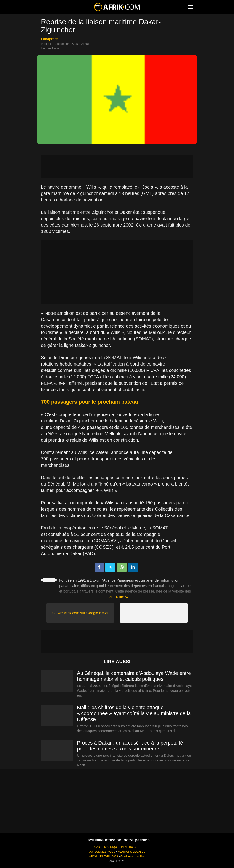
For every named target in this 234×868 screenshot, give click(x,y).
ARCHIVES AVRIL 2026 (104, 857)
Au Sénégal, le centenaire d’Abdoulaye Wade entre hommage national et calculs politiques (134, 676)
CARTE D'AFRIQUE (106, 847)
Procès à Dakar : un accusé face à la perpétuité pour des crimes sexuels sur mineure (130, 746)
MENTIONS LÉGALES (131, 852)
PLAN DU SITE (130, 847)
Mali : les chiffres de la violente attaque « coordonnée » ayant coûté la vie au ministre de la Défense (134, 713)
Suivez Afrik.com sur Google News (80, 613)
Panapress (50, 39)
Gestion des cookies (133, 857)
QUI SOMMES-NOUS (102, 852)
